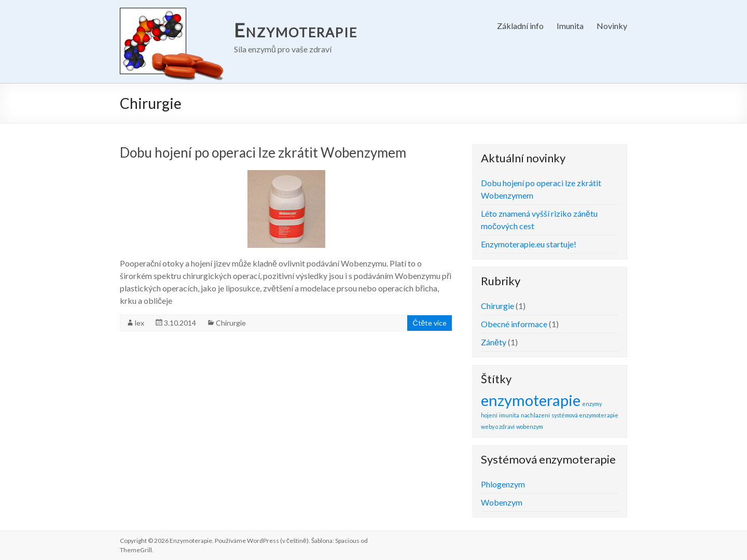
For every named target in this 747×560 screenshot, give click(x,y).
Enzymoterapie (296, 30)
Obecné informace (514, 324)
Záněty (494, 342)
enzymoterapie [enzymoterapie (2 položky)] (531, 400)
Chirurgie (231, 323)
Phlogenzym (503, 484)
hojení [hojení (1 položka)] (489, 415)
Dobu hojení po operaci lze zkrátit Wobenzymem (263, 152)
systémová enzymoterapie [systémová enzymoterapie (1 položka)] (585, 415)
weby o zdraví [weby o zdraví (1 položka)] (498, 426)
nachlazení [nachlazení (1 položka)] (535, 415)
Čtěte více (430, 323)
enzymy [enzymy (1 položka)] (592, 404)
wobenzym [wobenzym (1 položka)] (530, 426)
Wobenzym (502, 502)
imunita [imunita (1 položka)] (509, 415)
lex (140, 323)
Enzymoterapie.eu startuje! (529, 244)
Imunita (570, 26)
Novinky (612, 26)
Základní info (520, 26)
